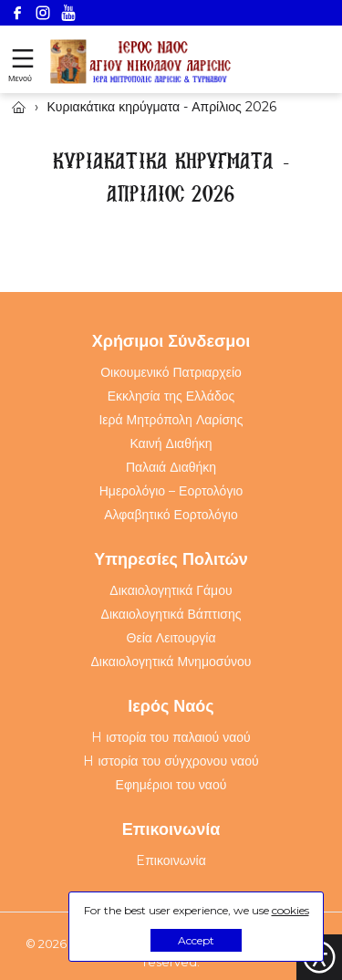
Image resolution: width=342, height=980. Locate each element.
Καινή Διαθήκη (171, 443)
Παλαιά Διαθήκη (171, 467)
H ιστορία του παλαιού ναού (171, 737)
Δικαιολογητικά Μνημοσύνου (171, 662)
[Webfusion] (141, 62)
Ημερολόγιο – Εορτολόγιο (171, 491)
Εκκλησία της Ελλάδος (171, 396)
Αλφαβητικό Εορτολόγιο (171, 515)
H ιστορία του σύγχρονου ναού (171, 761)
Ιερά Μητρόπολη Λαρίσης (171, 420)
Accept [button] (196, 940)
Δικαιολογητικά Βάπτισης (171, 614)
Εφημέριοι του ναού (171, 785)
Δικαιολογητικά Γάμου (171, 590)
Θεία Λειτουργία (171, 638)
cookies (290, 910)
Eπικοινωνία (171, 860)
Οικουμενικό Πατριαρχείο (171, 372)
